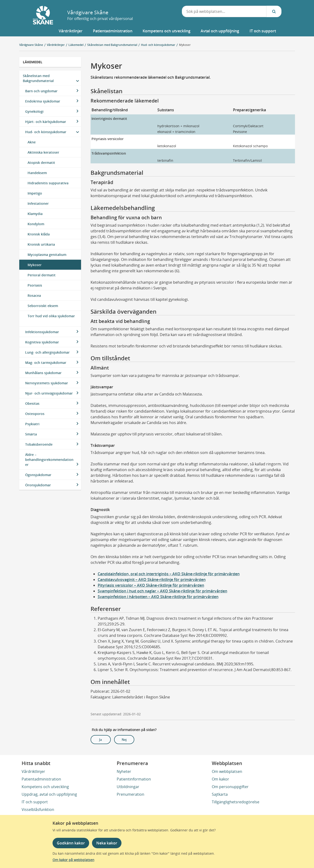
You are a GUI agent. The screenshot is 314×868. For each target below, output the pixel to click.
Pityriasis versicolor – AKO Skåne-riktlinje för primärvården (151, 585)
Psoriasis (35, 285)
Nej (124, 740)
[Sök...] (274, 11)
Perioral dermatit (42, 275)
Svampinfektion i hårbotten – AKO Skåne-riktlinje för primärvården (158, 597)
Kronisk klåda (39, 234)
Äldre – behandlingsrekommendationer (49, 460)
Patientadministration (41, 779)
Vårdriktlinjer (33, 771)
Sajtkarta (220, 794)
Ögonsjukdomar (38, 475)
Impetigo (35, 193)
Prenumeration (130, 794)
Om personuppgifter (230, 787)
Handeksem (37, 173)
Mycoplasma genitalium (47, 255)
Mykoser (185, 45)
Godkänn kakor (71, 843)
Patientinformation (134, 779)
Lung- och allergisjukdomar (47, 352)
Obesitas (32, 403)
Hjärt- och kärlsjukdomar (46, 122)
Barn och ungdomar (41, 91)
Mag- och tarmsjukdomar (46, 363)
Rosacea (34, 295)
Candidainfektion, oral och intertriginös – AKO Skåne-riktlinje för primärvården (169, 574)
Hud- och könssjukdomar (46, 132)
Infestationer (38, 203)
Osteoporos (35, 414)
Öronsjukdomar (38, 485)
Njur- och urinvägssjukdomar (49, 393)
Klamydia (35, 214)
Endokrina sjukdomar (43, 101)
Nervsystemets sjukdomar (47, 383)
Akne (32, 142)
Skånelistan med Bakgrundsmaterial (38, 78)
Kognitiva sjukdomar (42, 342)
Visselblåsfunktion (38, 809)
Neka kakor (107, 843)
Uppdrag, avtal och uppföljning (49, 794)
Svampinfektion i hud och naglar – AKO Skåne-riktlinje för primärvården (162, 591)
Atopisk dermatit (41, 163)
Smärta (31, 434)
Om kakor (220, 779)
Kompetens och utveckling (45, 787)
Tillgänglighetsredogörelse (236, 802)
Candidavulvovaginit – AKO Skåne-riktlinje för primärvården (152, 580)
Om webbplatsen (227, 771)
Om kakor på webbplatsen (73, 860)
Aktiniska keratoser (43, 152)
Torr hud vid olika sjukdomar (51, 316)
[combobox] (224, 11)
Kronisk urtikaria (41, 244)
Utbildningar (128, 787)
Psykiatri (32, 424)
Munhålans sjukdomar (43, 373)
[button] (70, 31)
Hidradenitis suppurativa (48, 183)
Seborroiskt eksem (43, 306)
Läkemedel (33, 62)
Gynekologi (34, 111)
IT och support (35, 802)
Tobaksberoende (39, 444)
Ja (101, 740)
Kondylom (36, 224)
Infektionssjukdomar (42, 332)
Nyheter (124, 771)
